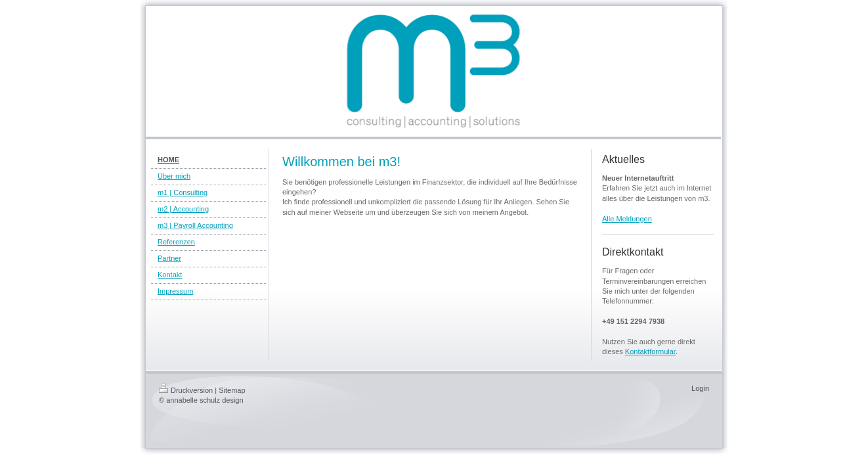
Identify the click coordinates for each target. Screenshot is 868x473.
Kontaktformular (650, 351)
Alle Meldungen (627, 219)
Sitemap (232, 390)
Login (700, 388)
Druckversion (186, 390)
